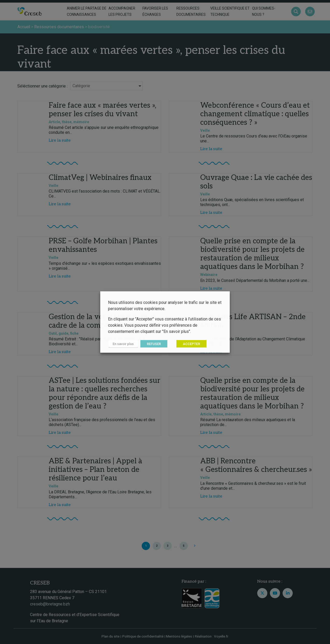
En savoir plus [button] (123, 344)
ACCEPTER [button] (191, 344)
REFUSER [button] (153, 344)
